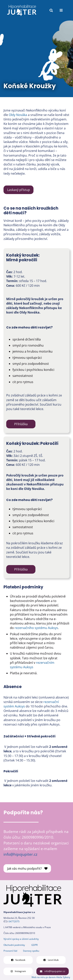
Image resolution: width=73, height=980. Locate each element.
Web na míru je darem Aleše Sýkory (51, 977)
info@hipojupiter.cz (20, 854)
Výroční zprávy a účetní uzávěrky (21, 939)
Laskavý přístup (19, 190)
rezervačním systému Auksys (32, 665)
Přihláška (21, 424)
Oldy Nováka (18, 115)
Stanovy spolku (31, 951)
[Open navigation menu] (61, 10)
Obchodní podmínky (14, 945)
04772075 (14, 921)
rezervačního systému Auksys (36, 628)
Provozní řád (10, 951)
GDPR (34, 945)
